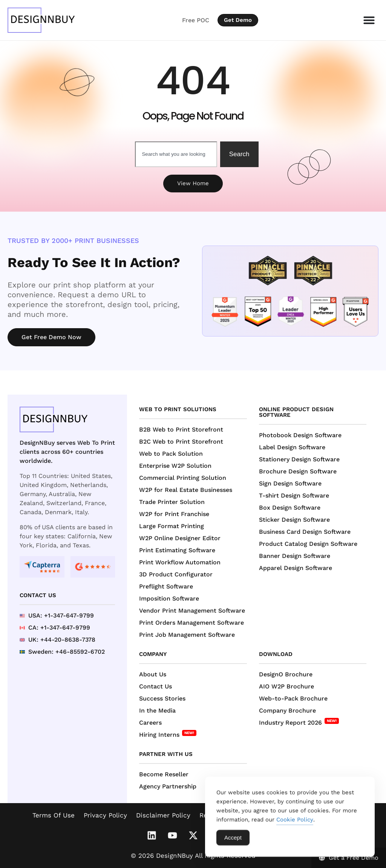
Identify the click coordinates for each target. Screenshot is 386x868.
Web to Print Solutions (178, 409)
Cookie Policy (295, 823)
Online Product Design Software (296, 412)
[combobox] (176, 154)
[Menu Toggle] (369, 20)
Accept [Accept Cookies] (233, 841)
